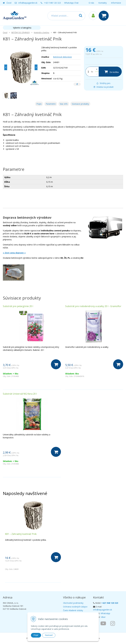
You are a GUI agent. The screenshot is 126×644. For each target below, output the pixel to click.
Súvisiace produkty (80, 104)
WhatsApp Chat (71, 3)
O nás (91, 3)
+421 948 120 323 (52, 3)
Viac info (64, 104)
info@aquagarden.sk (28, 3)
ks (92, 72)
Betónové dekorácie (62, 57)
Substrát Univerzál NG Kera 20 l (20, 394)
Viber (103, 617)
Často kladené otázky (73, 610)
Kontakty (103, 3)
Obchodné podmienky (73, 603)
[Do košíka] (110, 72)
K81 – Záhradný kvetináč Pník (21, 534)
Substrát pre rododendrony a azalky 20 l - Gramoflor (93, 306)
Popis (39, 104)
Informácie (116, 3)
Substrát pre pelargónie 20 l (18, 306)
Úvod (9, 3)
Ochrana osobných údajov (75, 607)
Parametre (51, 104)
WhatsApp (105, 613)
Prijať (36, 635)
